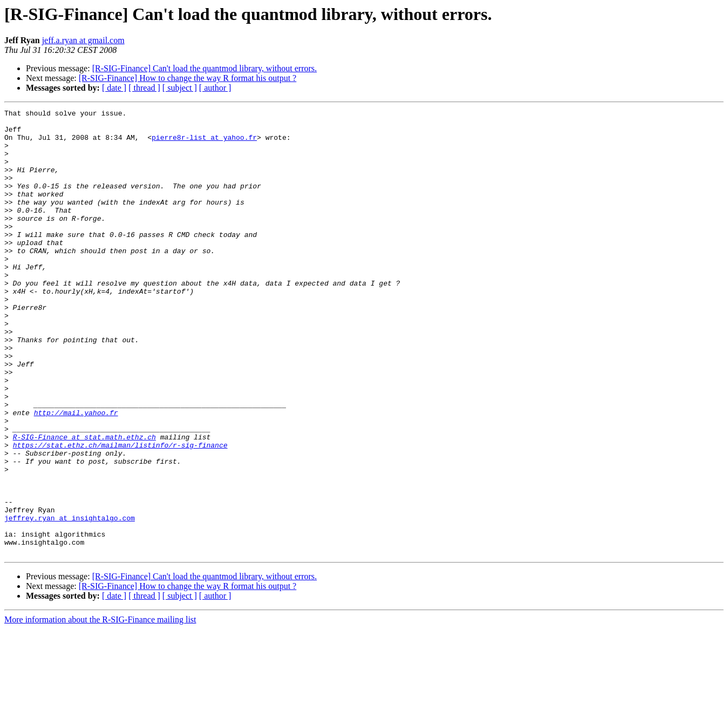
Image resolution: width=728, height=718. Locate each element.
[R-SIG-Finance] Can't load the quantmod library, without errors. (205, 68)
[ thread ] (144, 88)
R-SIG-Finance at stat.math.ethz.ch (84, 503)
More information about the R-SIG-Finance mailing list (100, 709)
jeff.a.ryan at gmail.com (83, 40)
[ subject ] (180, 88)
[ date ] (114, 88)
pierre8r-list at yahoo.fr (204, 144)
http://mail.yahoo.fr (76, 474)
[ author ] (215, 88)
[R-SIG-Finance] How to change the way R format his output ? (188, 78)
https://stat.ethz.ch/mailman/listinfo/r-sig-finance (120, 513)
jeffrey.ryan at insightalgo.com (70, 600)
